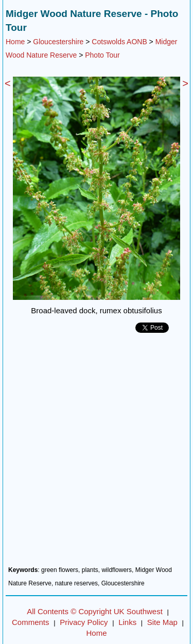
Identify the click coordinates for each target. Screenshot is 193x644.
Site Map (162, 622)
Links (127, 622)
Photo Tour (102, 55)
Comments (31, 622)
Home (15, 42)
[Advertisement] (97, 453)
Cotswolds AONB (119, 42)
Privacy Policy (84, 622)
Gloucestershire (58, 42)
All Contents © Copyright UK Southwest (95, 611)
